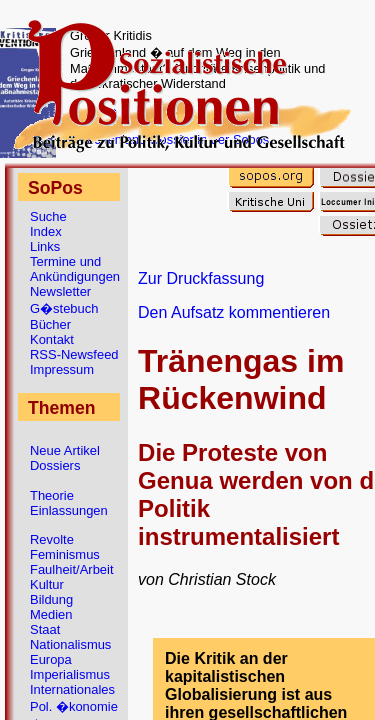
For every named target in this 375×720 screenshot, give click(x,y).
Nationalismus (70, 644)
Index (46, 231)
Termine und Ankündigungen (75, 269)
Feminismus (65, 554)
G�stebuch (64, 308)
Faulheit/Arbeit (72, 569)
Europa (51, 659)
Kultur (47, 584)
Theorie (52, 495)
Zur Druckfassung (201, 278)
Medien (51, 614)
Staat (45, 629)
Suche (48, 216)
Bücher (50, 324)
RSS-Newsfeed (74, 354)
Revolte (52, 539)
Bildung (51, 599)
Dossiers (55, 465)
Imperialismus (70, 674)
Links (45, 246)
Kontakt (52, 339)
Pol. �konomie (74, 706)
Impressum (62, 369)
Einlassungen (69, 510)
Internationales (72, 689)
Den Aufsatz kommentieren (234, 312)
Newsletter (60, 291)
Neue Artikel (65, 450)
